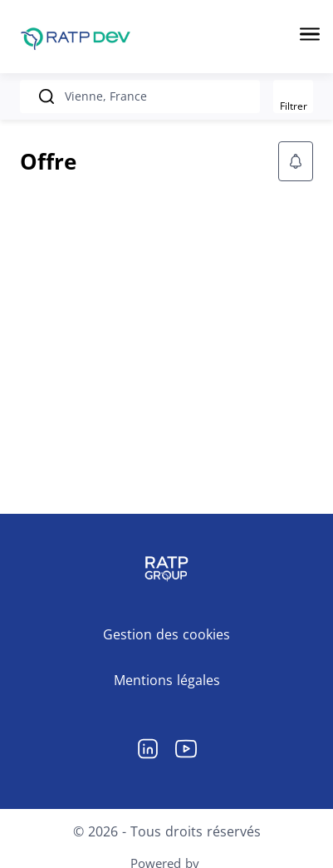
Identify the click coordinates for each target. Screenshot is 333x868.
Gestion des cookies (166, 634)
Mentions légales (167, 680)
